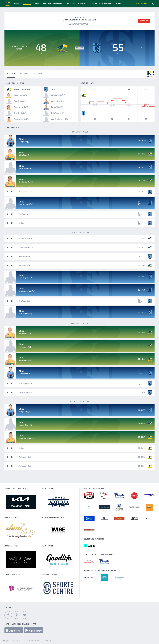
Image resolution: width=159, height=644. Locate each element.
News (17, 4)
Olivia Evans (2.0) (25, 334)
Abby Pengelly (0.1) (25, 384)
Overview (11, 74)
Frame (52, 641)
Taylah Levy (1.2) (25, 347)
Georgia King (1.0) (25, 412)
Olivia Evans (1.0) (25, 360)
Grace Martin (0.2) (25, 239)
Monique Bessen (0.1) (26, 192)
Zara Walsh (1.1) (24, 301)
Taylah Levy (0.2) (25, 457)
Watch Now (144, 21)
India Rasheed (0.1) (25, 393)
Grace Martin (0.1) (25, 265)
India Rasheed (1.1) (25, 169)
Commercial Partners (102, 4)
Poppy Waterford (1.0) (27, 438)
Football (27, 4)
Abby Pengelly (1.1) (25, 314)
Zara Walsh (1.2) (24, 214)
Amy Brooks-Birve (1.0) (27, 291)
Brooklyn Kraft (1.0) (26, 425)
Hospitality (83, 4)
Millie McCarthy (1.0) (26, 204)
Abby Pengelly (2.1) (25, 278)
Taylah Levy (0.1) (25, 466)
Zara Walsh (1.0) (24, 374)
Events (71, 4)
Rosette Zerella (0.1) (26, 248)
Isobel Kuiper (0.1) (25, 256)
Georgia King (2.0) (25, 142)
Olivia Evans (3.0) (25, 155)
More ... (119, 4)
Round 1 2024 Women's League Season (79, 19)
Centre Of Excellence (53, 4)
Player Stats (36, 74)
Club (37, 4)
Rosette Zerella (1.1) (26, 182)
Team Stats (23, 74)
